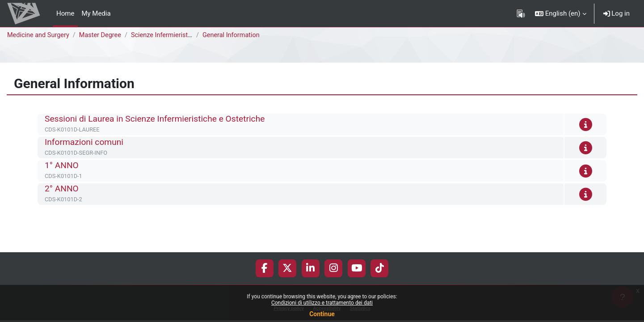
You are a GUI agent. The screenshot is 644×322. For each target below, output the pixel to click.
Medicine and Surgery (39, 35)
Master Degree (103, 35)
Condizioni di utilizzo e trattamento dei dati (322, 303)
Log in (617, 13)
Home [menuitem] (65, 13)
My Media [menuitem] (96, 13)
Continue (322, 314)
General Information (236, 35)
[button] (561, 13)
